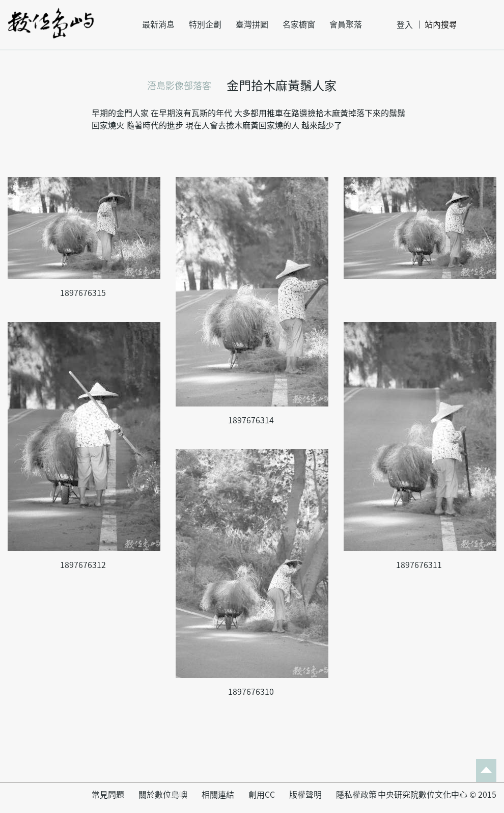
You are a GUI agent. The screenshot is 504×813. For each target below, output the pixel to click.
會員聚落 (346, 24)
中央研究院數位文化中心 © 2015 (437, 795)
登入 (405, 25)
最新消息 (158, 24)
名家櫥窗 (299, 24)
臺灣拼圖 (252, 24)
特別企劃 (205, 24)
